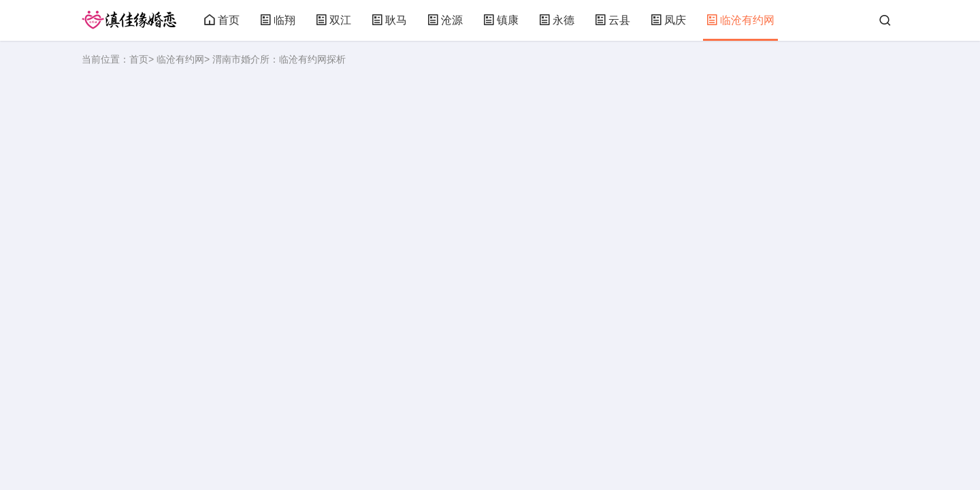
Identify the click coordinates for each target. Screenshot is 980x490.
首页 (222, 20)
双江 (333, 20)
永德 (557, 20)
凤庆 (668, 20)
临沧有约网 (740, 20)
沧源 (445, 20)
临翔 (278, 20)
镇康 (501, 20)
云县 (612, 20)
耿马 (389, 20)
